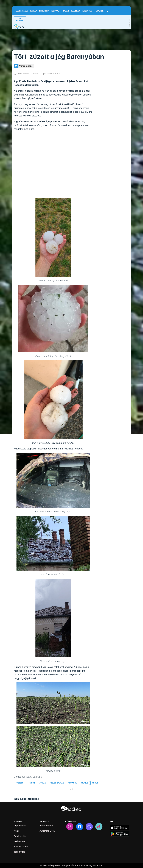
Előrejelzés (22, 11)
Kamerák (76, 11)
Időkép (34, 11)
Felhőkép (56, 11)
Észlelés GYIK (47, 826)
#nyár (95, 783)
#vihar (42, 783)
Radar (66, 11)
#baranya (72, 783)
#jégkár (31, 783)
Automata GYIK (47, 831)
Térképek (99, 11)
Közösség (87, 11)
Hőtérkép (44, 11)
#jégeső (19, 783)
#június (84, 783)
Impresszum (20, 826)
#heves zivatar (57, 783)
